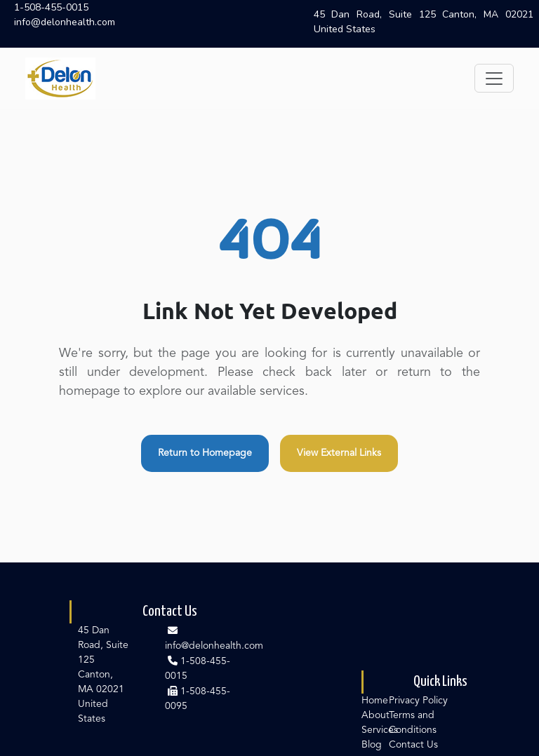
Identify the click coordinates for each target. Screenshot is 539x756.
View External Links (339, 453)
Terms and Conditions (413, 723)
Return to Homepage (205, 453)
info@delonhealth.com (65, 22)
